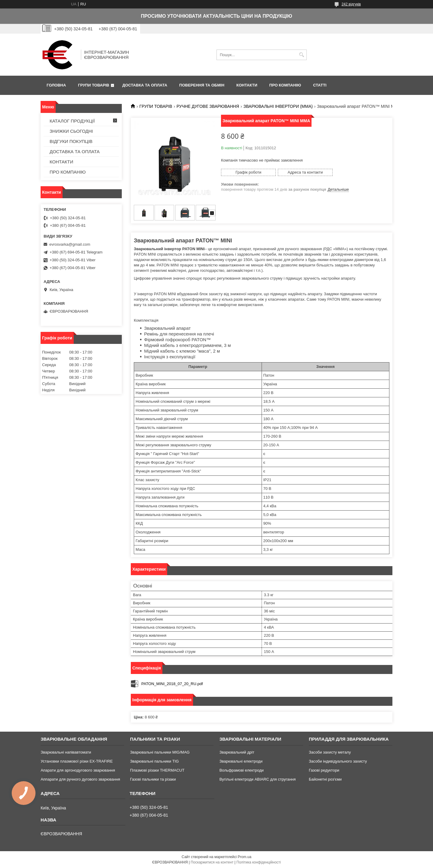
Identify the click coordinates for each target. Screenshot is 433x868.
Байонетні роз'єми (325, 779)
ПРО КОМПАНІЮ (285, 85)
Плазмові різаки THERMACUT (157, 770)
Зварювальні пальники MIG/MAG (160, 752)
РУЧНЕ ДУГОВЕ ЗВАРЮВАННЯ (208, 106)
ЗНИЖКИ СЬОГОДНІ (71, 131)
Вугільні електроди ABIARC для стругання (258, 779)
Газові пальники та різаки (153, 779)
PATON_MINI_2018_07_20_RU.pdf (172, 684)
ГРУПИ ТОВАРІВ (94, 85)
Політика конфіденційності (259, 862)
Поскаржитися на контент (212, 862)
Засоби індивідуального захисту (338, 761)
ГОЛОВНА (56, 85)
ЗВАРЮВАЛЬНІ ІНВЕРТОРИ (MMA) (278, 106)
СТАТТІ (320, 85)
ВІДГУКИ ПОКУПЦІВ (71, 141)
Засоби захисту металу (330, 752)
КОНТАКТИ (247, 85)
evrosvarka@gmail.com (70, 244)
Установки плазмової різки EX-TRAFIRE (77, 761)
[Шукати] (301, 55)
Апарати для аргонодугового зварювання (78, 770)
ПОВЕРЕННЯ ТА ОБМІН (202, 85)
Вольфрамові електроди (242, 770)
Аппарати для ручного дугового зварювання (80, 779)
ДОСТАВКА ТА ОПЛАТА (145, 85)
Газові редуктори (324, 770)
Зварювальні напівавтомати (66, 752)
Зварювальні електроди (241, 761)
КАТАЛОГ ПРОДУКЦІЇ (72, 121)
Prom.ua (245, 857)
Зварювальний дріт (237, 752)
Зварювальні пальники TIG (154, 761)
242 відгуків (351, 4)
